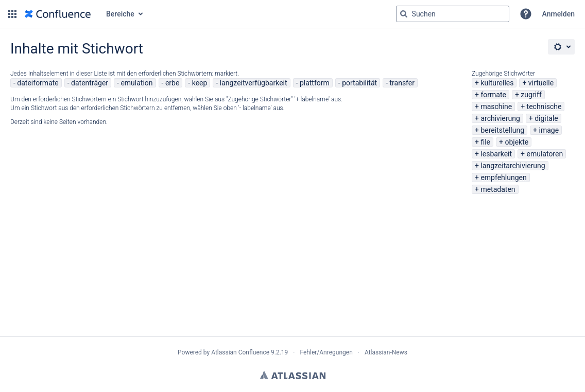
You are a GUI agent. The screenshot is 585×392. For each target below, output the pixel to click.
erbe (172, 83)
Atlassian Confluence (240, 352)
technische (544, 106)
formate (493, 95)
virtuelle (541, 83)
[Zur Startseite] (58, 14)
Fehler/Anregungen (326, 352)
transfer (402, 83)
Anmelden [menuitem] (558, 14)
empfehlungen (503, 177)
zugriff (531, 95)
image (549, 130)
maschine (496, 106)
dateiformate (38, 83)
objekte (517, 142)
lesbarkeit (496, 154)
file (485, 142)
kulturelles (497, 83)
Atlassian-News (386, 352)
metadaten (498, 189)
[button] (12, 14)
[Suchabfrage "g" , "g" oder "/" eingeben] (453, 14)
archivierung (500, 118)
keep (200, 83)
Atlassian (293, 375)
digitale (546, 118)
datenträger (90, 83)
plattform (315, 83)
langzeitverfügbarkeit (254, 83)
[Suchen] (404, 14)
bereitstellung (502, 130)
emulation (136, 83)
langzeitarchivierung (513, 166)
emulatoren (545, 154)
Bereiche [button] (120, 14)
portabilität (359, 83)
